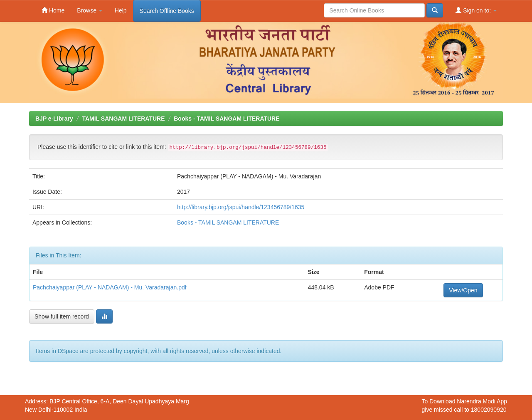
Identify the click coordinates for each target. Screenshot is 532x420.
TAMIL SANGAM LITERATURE (123, 119)
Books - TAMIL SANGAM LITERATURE (227, 119)
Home (53, 10)
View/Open (463, 290)
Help (121, 10)
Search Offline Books (167, 11)
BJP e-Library (54, 119)
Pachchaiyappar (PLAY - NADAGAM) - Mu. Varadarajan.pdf (110, 287)
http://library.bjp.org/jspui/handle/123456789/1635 (241, 207)
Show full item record (62, 316)
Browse (90, 10)
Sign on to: (476, 10)
